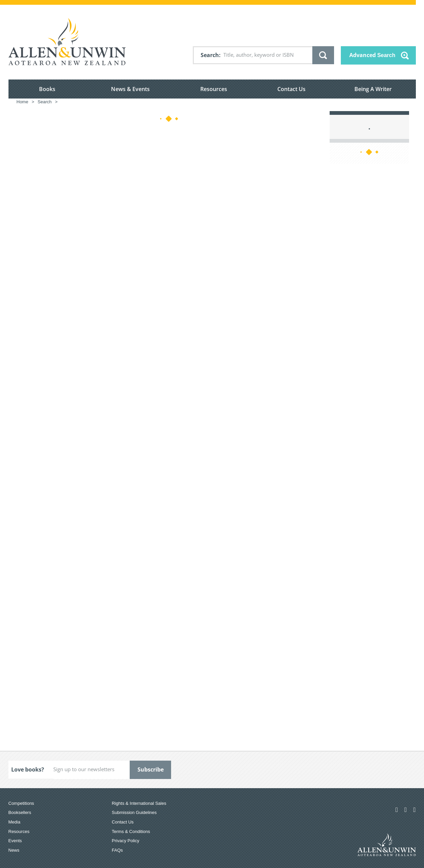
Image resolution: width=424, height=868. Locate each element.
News (14, 850)
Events (15, 841)
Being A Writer (373, 89)
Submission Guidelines (134, 812)
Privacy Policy (125, 841)
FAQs (117, 850)
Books (47, 89)
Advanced (372, 55)
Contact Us (291, 89)
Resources (214, 89)
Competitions (21, 803)
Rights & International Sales (139, 803)
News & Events (130, 89)
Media (14, 822)
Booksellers (20, 812)
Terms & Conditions (131, 831)
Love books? (28, 769)
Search (210, 55)
